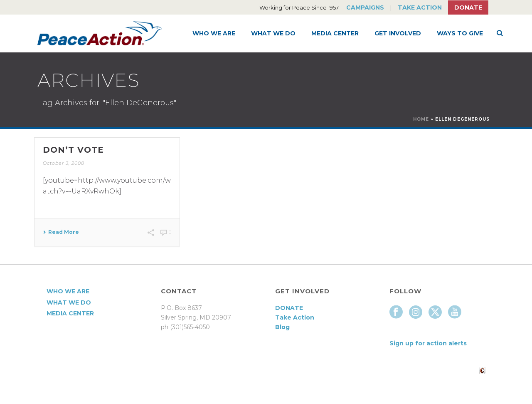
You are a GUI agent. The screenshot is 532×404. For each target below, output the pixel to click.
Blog (282, 327)
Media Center (335, 33)
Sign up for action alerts (428, 343)
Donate (468, 7)
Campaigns (365, 7)
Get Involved (398, 33)
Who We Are (214, 33)
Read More (61, 232)
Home (421, 119)
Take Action (420, 7)
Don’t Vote (73, 150)
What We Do (273, 33)
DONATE (289, 308)
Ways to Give (460, 33)
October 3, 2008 (64, 163)
